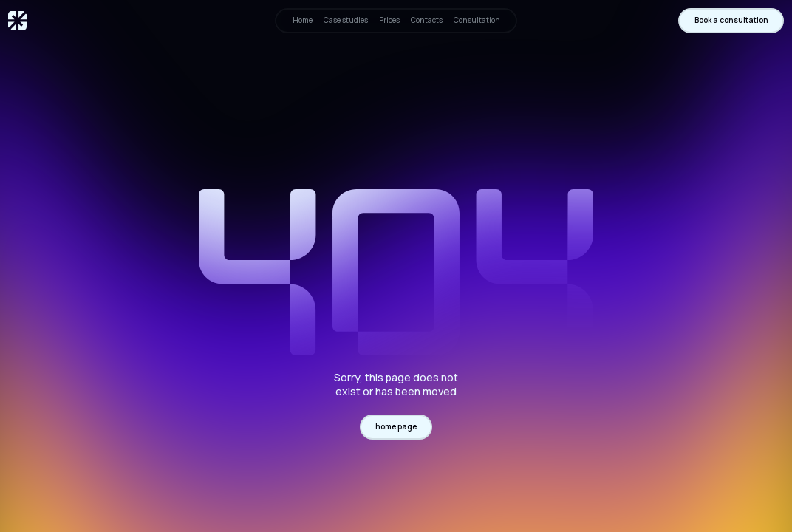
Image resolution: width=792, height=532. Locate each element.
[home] (18, 21)
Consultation (477, 20)
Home (303, 20)
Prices (389, 20)
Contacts (427, 20)
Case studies (346, 20)
